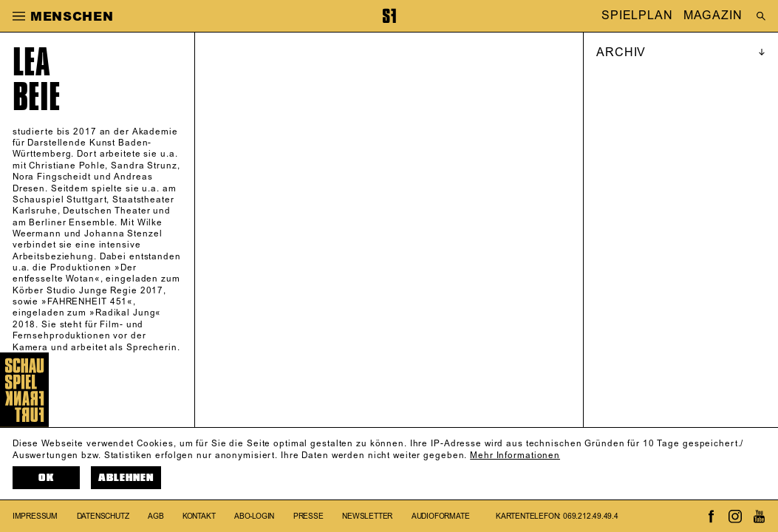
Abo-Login (254, 516)
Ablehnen (126, 478)
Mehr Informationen (515, 456)
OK (46, 478)
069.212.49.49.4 (591, 516)
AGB (156, 516)
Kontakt (199, 516)
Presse (308, 516)
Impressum (35, 516)
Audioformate (441, 516)
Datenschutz (103, 516)
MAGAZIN (713, 16)
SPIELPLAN (637, 16)
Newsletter (367, 516)
